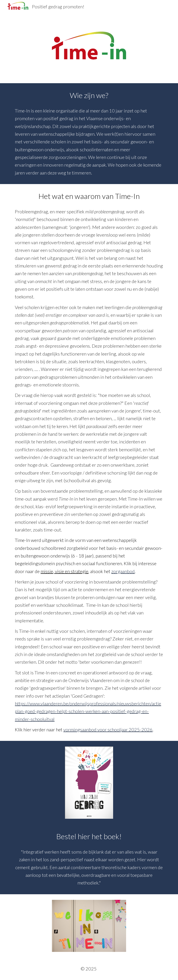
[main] (89, 134)
